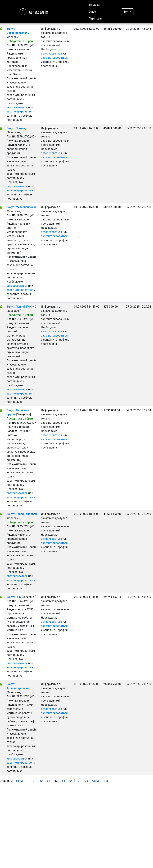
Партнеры (95, 19)
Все (106, 781)
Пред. (20, 781)
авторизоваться (17, 107)
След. (96, 781)
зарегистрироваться (20, 112)
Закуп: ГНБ (14, 597)
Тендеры (94, 5)
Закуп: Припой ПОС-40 (21, 307)
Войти (127, 12)
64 (71, 781)
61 (48, 781)
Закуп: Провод (16, 128)
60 (41, 781)
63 (64, 781)
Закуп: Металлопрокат (21, 207)
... (34, 781)
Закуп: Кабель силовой (22, 514)
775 (86, 781)
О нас (92, 12)
